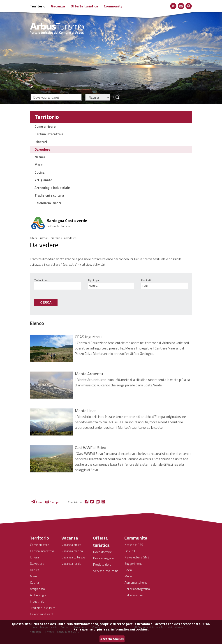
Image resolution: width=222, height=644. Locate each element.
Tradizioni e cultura (49, 195)
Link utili (130, 551)
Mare (38, 165)
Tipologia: (94, 280)
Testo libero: (42, 280)
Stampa (52, 502)
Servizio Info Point (106, 571)
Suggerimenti (134, 563)
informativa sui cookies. (130, 629)
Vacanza (58, 6)
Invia (36, 502)
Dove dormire (103, 552)
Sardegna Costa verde (67, 221)
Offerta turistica (84, 6)
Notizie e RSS (134, 545)
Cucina (39, 172)
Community (113, 6)
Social (128, 570)
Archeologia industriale (52, 188)
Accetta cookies (112, 639)
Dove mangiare (103, 558)
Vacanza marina (72, 551)
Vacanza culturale (73, 557)
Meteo (129, 576)
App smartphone (136, 582)
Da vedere (42, 149)
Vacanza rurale (72, 563)
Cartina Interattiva (49, 134)
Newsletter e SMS (137, 557)
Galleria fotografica (137, 589)
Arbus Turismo (38, 238)
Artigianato (43, 180)
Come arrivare (45, 126)
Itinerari (41, 142)
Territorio (38, 6)
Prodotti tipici (102, 564)
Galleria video (134, 595)
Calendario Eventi (48, 203)
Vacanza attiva (71, 545)
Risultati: (146, 280)
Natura (40, 157)
